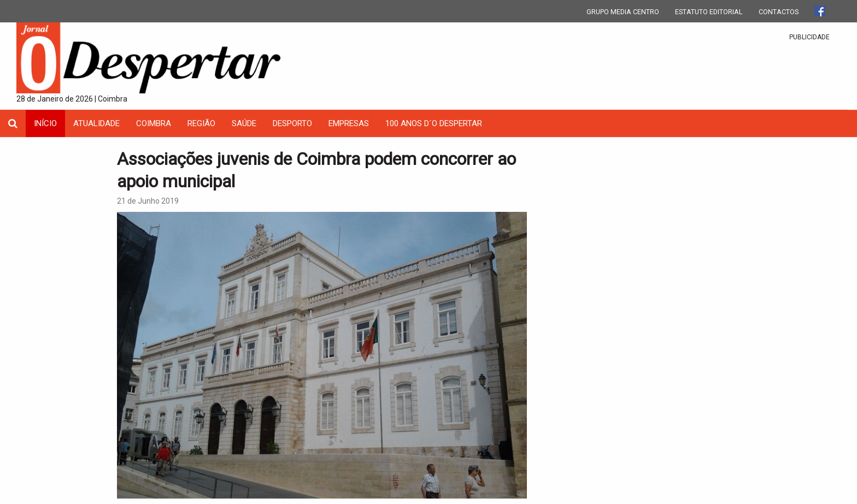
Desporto (292, 123)
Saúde (244, 123)
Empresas (349, 123)
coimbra (154, 123)
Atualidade (96, 123)
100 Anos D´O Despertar (434, 123)
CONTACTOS (779, 12)
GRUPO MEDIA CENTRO (623, 12)
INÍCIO (45, 123)
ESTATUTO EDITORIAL (709, 12)
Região (201, 123)
